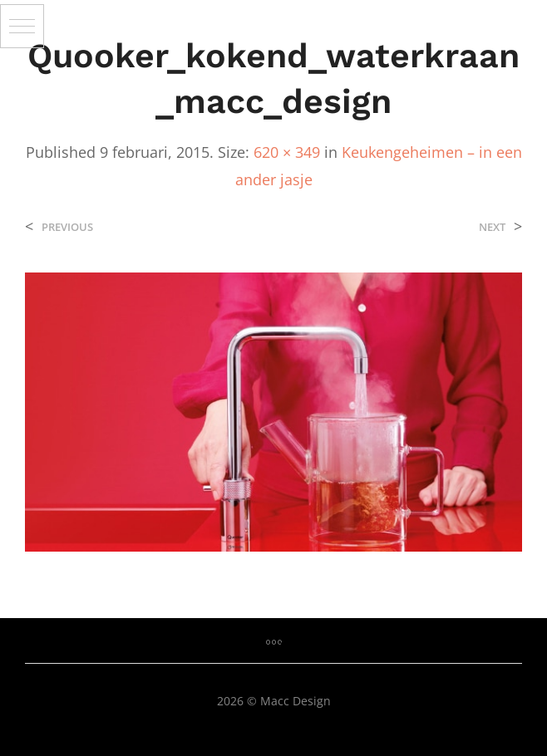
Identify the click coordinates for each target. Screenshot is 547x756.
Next (492, 227)
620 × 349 (287, 152)
